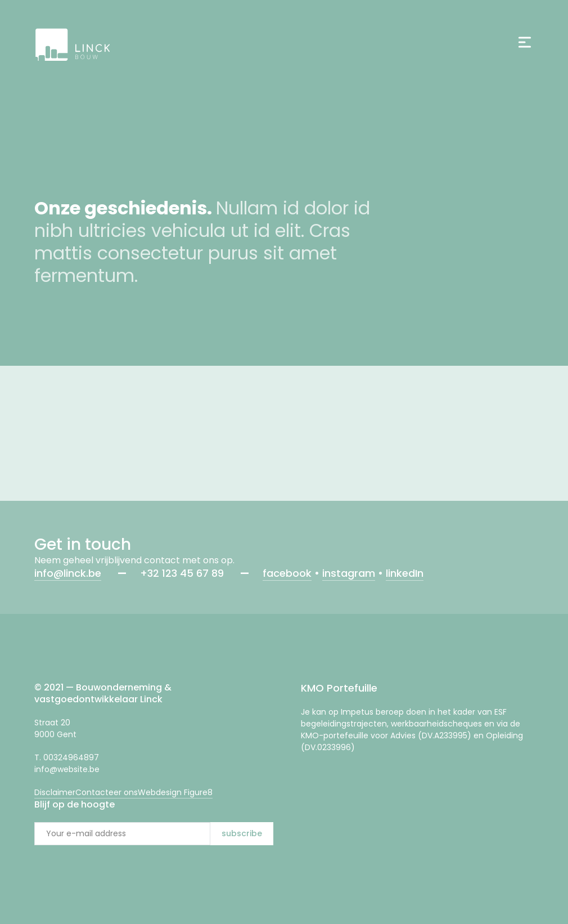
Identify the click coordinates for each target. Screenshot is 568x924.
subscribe (242, 833)
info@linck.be (68, 573)
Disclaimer (55, 792)
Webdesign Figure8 (175, 792)
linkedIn (405, 573)
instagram (349, 573)
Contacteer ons (107, 792)
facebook (287, 573)
